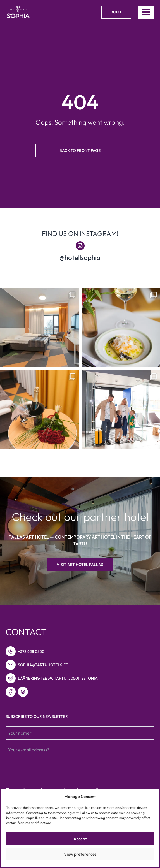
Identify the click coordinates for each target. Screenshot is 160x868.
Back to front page (80, 150)
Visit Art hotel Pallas (80, 565)
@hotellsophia (80, 257)
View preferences (80, 854)
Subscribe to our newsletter (37, 716)
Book (116, 12)
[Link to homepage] (18, 12)
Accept (80, 839)
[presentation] (48, 771)
